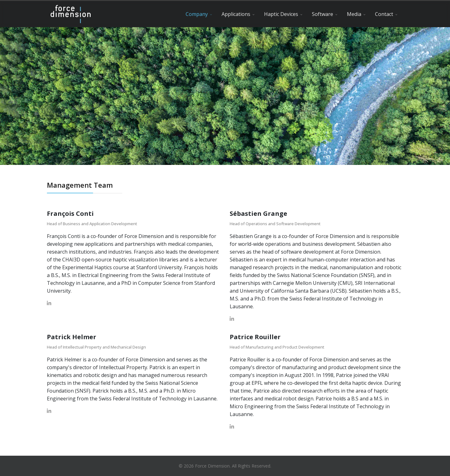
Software (322, 14)
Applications (236, 14)
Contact (384, 14)
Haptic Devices (281, 14)
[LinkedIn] (49, 303)
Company (197, 14)
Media (354, 14)
